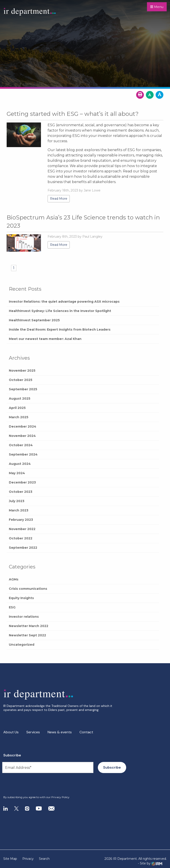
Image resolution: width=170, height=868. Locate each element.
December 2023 (22, 482)
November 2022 (22, 529)
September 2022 (23, 548)
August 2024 (20, 464)
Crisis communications (28, 589)
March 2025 (19, 417)
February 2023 (21, 520)
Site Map (10, 859)
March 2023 (19, 510)
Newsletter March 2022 (29, 626)
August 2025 (20, 398)
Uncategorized (22, 645)
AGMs (14, 579)
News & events (60, 732)
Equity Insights (21, 598)
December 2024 (23, 426)
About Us (11, 732)
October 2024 (21, 445)
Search (44, 859)
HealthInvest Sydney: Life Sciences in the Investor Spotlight (60, 311)
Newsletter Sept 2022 (27, 635)
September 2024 (23, 454)
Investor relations (24, 617)
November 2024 (22, 436)
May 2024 (17, 473)
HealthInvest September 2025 (34, 320)
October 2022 (21, 538)
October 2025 (21, 380)
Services (33, 732)
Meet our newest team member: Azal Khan (45, 339)
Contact (86, 732)
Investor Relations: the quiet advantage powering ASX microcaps (64, 302)
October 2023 (21, 492)
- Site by (150, 863)
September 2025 (23, 389)
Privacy (28, 859)
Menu (157, 7)
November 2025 (22, 371)
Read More (59, 199)
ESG (12, 607)
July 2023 (17, 501)
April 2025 (17, 408)
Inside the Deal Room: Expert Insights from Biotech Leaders (60, 329)
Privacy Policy (60, 797)
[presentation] (30, 784)
